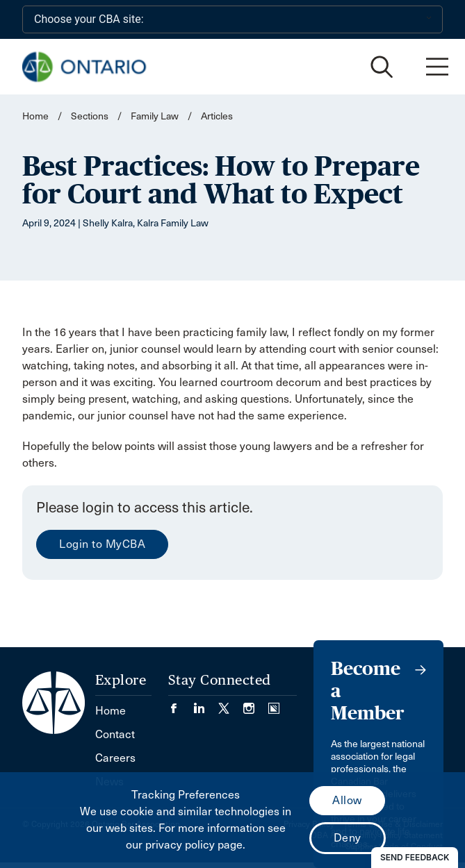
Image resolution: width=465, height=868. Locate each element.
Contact (115, 734)
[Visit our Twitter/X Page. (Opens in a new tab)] (231, 704)
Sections (91, 116)
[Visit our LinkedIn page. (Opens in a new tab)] (206, 704)
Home (35, 116)
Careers (115, 758)
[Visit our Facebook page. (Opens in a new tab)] (181, 704)
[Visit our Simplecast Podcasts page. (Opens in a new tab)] (274, 704)
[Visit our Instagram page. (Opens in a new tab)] (256, 704)
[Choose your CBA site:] (232, 19)
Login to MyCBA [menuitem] (102, 544)
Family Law (155, 116)
